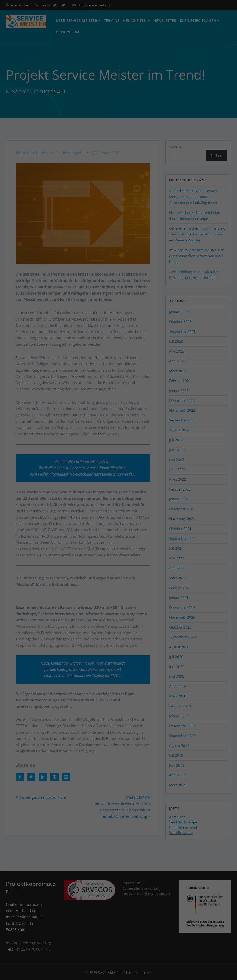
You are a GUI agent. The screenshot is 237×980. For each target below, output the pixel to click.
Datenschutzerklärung (217, 970)
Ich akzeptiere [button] (207, 937)
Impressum (207, 973)
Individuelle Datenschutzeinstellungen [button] (207, 955)
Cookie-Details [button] (191, 970)
